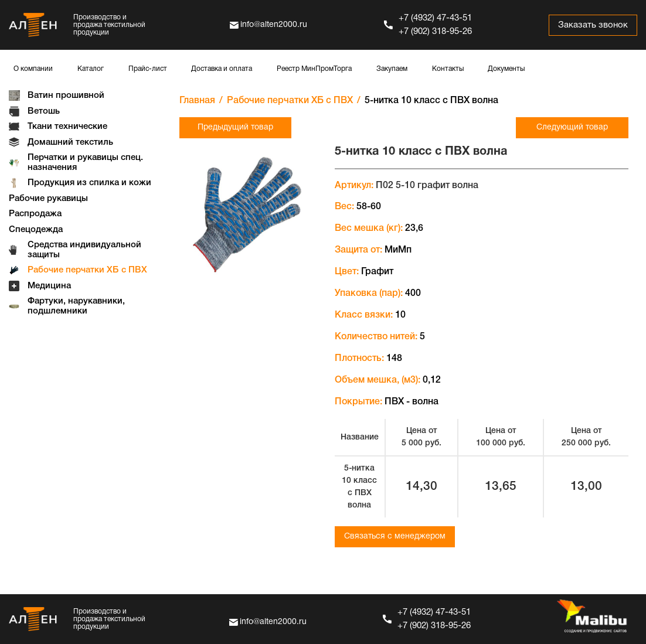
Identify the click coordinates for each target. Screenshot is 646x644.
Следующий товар (572, 127)
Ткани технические (67, 127)
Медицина (49, 286)
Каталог (91, 69)
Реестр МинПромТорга (314, 69)
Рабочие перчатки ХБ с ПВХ (87, 270)
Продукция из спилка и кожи (89, 183)
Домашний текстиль (70, 142)
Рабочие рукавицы (48, 199)
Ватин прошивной (66, 96)
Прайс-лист (148, 69)
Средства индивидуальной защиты (84, 250)
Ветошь (44, 111)
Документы (506, 69)
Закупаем (392, 69)
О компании (33, 69)
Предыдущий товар (235, 127)
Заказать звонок (593, 25)
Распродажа (35, 214)
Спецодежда (36, 230)
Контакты (448, 69)
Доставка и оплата (222, 69)
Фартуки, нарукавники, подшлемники (76, 306)
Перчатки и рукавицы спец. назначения (85, 163)
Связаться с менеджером (395, 536)
